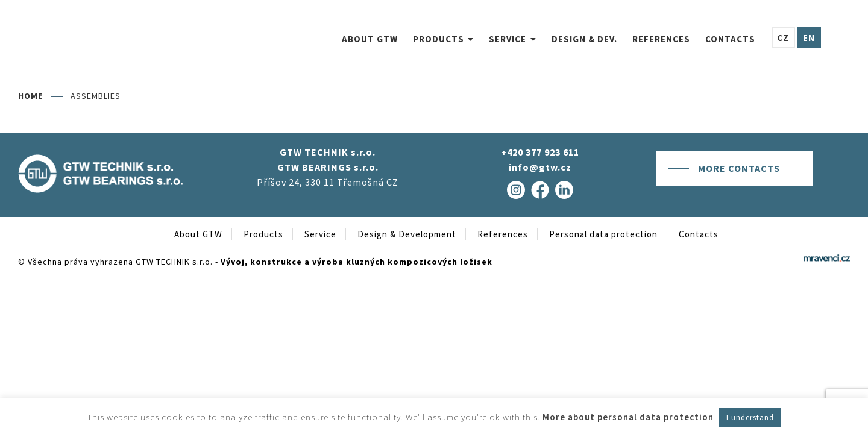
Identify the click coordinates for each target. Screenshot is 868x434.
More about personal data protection (628, 417)
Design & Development (407, 234)
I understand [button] (750, 417)
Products (263, 234)
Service (320, 234)
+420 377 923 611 (540, 152)
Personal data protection (603, 234)
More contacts (739, 168)
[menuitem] (334, 39)
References (503, 234)
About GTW (198, 234)
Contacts (699, 234)
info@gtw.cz (540, 167)
